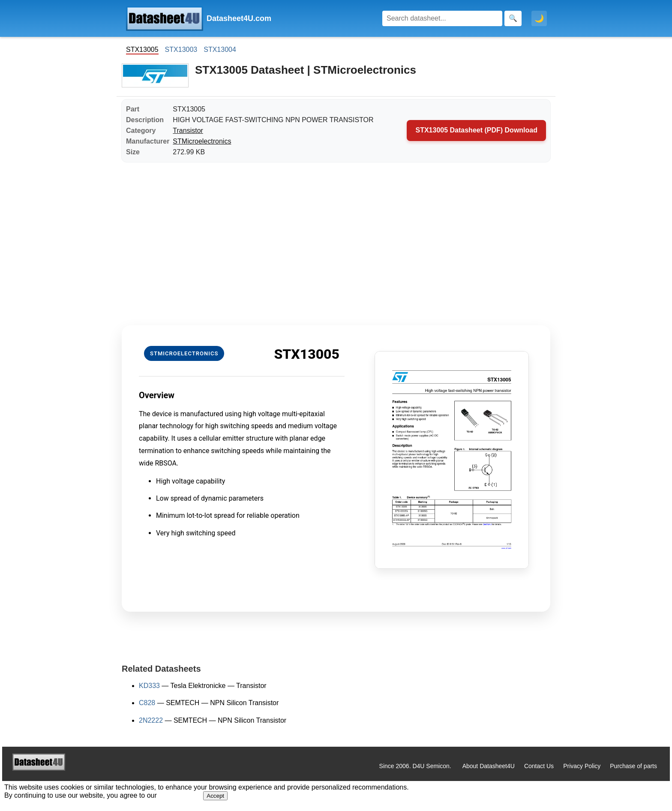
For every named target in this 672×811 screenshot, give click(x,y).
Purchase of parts (633, 766)
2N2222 (151, 720)
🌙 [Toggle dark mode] (539, 18)
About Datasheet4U (489, 766)
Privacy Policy (582, 766)
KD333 (149, 686)
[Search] (442, 18)
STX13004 (220, 50)
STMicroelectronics (202, 141)
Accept (215, 796)
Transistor (188, 131)
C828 (147, 703)
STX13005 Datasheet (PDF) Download (476, 130)
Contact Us (539, 766)
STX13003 (181, 50)
